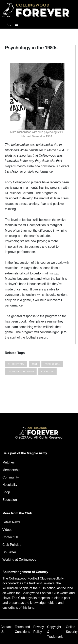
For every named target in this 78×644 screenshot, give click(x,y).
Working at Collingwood (19, 560)
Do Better (9, 552)
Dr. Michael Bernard (21, 372)
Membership (11, 470)
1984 (34, 364)
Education (10, 500)
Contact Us (10, 537)
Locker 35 (47, 372)
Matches (8, 462)
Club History (16, 364)
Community (11, 477)
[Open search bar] (9, 24)
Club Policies (12, 545)
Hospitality (10, 485)
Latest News (11, 522)
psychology (52, 364)
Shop (6, 492)
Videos (7, 530)
